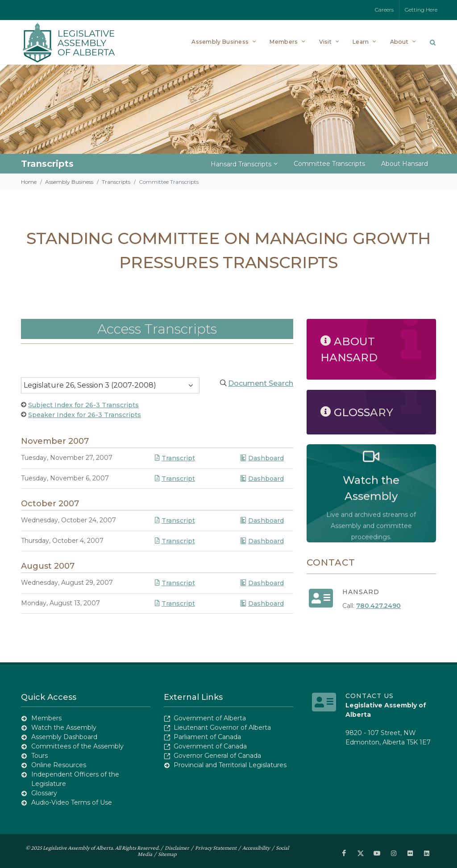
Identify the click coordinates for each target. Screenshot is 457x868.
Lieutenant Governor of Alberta (222, 727)
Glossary (44, 793)
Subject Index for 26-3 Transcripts (83, 405)
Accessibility (256, 848)
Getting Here (421, 10)
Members (46, 718)
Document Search (261, 383)
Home (29, 182)
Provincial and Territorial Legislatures (230, 765)
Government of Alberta (210, 718)
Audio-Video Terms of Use (72, 802)
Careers (384, 10)
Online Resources (59, 765)
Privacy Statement (216, 848)
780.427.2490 (378, 606)
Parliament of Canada (207, 737)
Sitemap (167, 854)
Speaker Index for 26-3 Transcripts (85, 415)
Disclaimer (177, 848)
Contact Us (370, 696)
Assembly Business (69, 182)
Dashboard (262, 458)
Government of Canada (210, 746)
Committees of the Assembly (77, 746)
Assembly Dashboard (64, 737)
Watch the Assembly (64, 727)
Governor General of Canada (217, 756)
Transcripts (116, 182)
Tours (39, 756)
